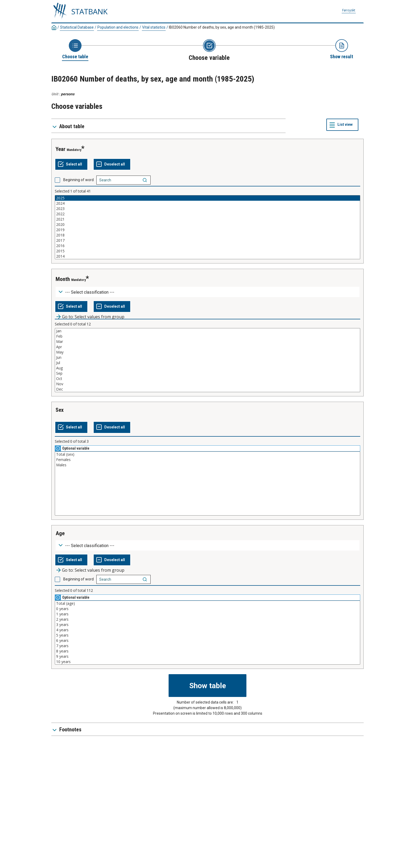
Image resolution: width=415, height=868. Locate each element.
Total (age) (207, 603)
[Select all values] (71, 164)
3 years (207, 625)
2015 (207, 251)
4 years (207, 630)
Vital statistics (154, 27)
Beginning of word (78, 180)
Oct (207, 379)
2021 (207, 219)
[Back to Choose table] (75, 50)
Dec (207, 389)
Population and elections (118, 27)
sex (60, 410)
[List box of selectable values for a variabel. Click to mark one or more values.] (207, 227)
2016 (207, 246)
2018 (207, 235)
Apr (207, 347)
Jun (207, 357)
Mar (207, 342)
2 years (207, 619)
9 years (207, 656)
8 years (207, 651)
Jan (207, 331)
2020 (207, 225)
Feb (207, 336)
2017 (207, 240)
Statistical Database (77, 27)
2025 (207, 198)
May (207, 352)
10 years (207, 662)
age (60, 533)
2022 (207, 214)
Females (207, 460)
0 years (207, 609)
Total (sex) (207, 454)
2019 (207, 230)
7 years (207, 646)
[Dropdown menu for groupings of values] (207, 292)
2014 (207, 256)
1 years (207, 614)
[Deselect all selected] (112, 164)
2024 (207, 203)
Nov (207, 384)
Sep (207, 373)
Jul (207, 363)
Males (207, 465)
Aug (207, 368)
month (63, 279)
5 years (207, 635)
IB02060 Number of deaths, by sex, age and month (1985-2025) (222, 27)
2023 (207, 209)
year (60, 149)
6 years (207, 641)
